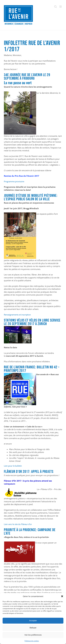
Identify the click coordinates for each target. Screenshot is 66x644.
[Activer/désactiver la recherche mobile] (55, 7)
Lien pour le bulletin (13, 466)
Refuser (33, 628)
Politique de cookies (32, 641)
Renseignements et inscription (17, 315)
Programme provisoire (14, 181)
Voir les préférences (33, 635)
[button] (62, 596)
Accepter (33, 621)
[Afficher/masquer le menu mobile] (61, 7)
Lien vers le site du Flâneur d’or (18, 524)
